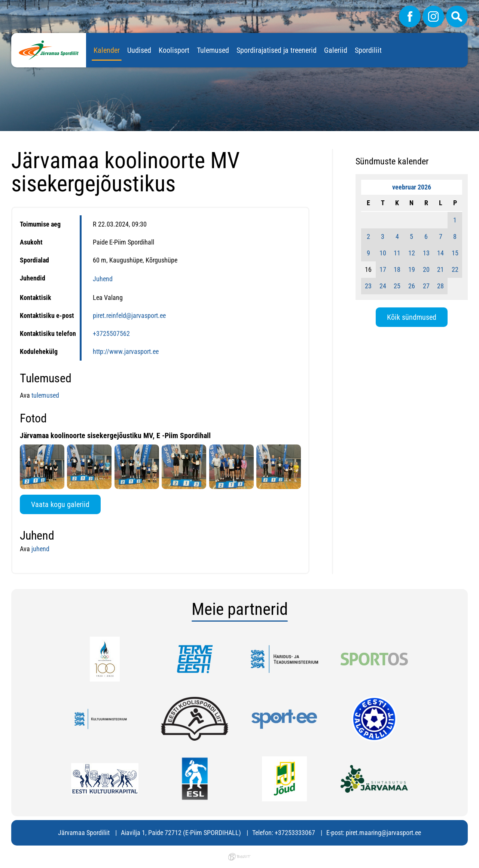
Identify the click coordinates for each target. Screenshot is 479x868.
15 (455, 253)
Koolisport (174, 50)
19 (412, 269)
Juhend (103, 279)
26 (412, 286)
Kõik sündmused (412, 317)
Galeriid (336, 50)
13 (426, 253)
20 (426, 269)
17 (383, 269)
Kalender (107, 50)
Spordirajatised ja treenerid (277, 50)
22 (455, 269)
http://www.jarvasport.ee (126, 351)
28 (440, 286)
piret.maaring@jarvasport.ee (383, 833)
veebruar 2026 (412, 187)
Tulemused (213, 50)
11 (397, 253)
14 (440, 253)
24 (383, 286)
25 (397, 286)
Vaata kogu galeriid (60, 504)
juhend (40, 549)
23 (368, 286)
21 (440, 269)
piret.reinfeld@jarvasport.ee (129, 315)
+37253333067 (295, 833)
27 (426, 286)
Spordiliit (368, 50)
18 (397, 269)
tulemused (45, 395)
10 (383, 253)
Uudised (139, 50)
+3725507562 (111, 333)
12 (412, 253)
